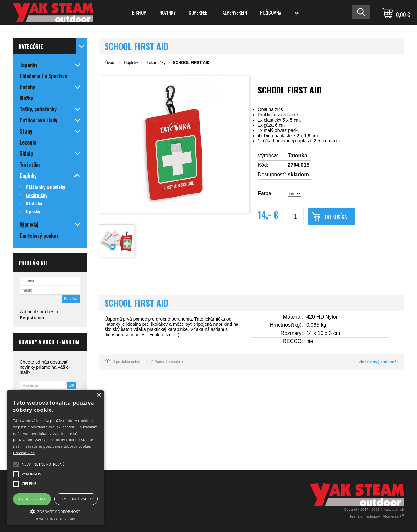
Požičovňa (271, 12)
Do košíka (336, 217)
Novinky (167, 12)
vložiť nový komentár (378, 362)
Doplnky (131, 63)
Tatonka (297, 156)
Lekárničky (156, 63)
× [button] (99, 395)
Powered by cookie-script (56, 519)
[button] (55, 511)
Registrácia (32, 318)
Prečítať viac (24, 453)
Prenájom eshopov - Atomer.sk (377, 516)
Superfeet (199, 12)
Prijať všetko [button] (32, 499)
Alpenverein (235, 12)
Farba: (265, 193)
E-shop (139, 12)
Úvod (110, 63)
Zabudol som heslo (39, 312)
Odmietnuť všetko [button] (76, 499)
